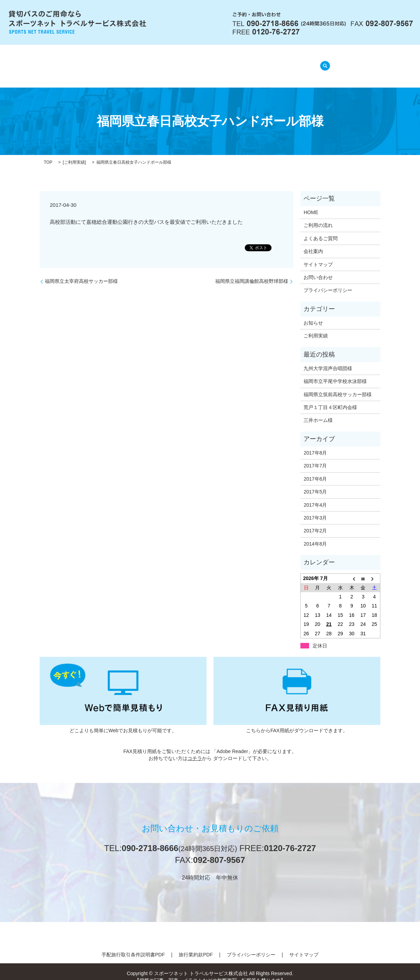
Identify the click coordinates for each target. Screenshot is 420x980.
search (323, 62)
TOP (48, 154)
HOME (100, 62)
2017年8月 (315, 444)
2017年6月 (315, 470)
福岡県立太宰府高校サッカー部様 (81, 272)
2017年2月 (315, 522)
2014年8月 (315, 535)
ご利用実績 (74, 154)
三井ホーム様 (318, 411)
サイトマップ (318, 255)
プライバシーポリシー (328, 281)
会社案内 (133, 62)
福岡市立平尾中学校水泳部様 (335, 373)
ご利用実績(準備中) (280, 62)
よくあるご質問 (224, 62)
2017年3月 (315, 509)
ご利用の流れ (174, 62)
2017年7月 (315, 457)
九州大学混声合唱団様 (328, 360)
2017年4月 (315, 496)
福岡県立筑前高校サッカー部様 (338, 385)
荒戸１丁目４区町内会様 (330, 399)
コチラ (195, 749)
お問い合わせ (318, 269)
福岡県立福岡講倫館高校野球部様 (252, 272)
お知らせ (313, 314)
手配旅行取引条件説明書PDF (133, 946)
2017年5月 (315, 483)
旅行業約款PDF (196, 946)
